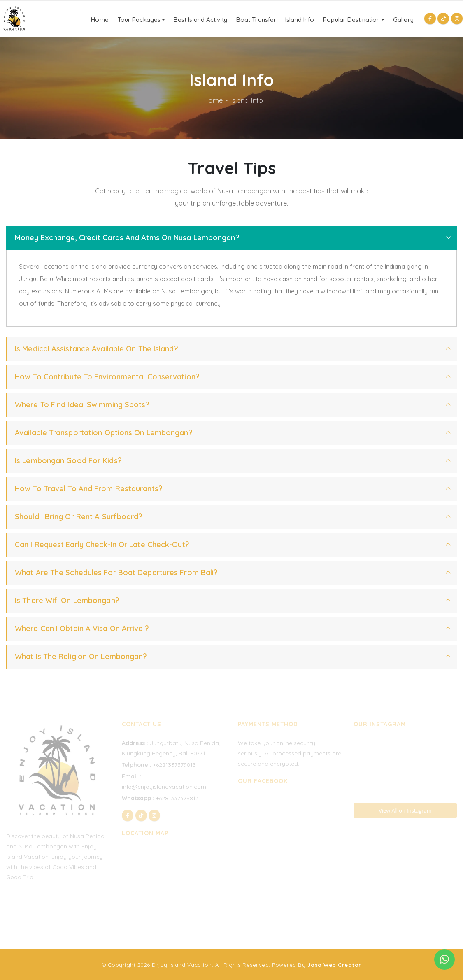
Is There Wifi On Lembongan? (67, 600)
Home (100, 20)
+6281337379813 (174, 765)
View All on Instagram (405, 810)
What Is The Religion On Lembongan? (81, 656)
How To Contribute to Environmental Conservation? (107, 377)
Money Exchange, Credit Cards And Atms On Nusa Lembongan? (127, 238)
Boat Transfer (256, 20)
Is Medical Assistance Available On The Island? (97, 349)
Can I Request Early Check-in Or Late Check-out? (102, 545)
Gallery (403, 20)
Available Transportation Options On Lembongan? (104, 433)
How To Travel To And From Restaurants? (89, 489)
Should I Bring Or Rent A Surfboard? (79, 517)
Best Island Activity (200, 20)
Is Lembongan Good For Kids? (68, 461)
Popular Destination (351, 20)
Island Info (300, 20)
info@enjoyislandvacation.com (164, 787)
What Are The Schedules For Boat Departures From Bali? (116, 572)
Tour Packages (139, 20)
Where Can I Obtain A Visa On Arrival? (82, 628)
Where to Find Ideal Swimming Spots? (82, 405)
